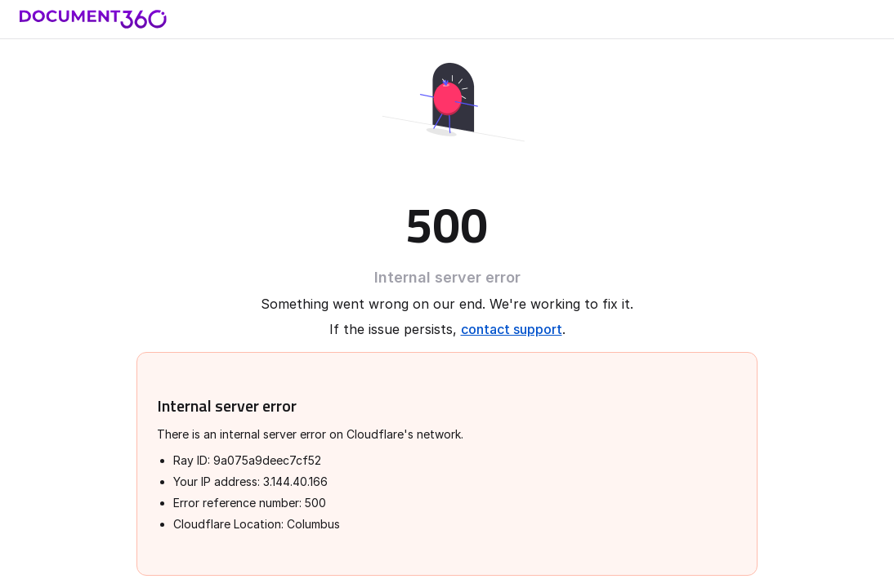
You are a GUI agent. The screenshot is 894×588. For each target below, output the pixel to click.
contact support (512, 329)
